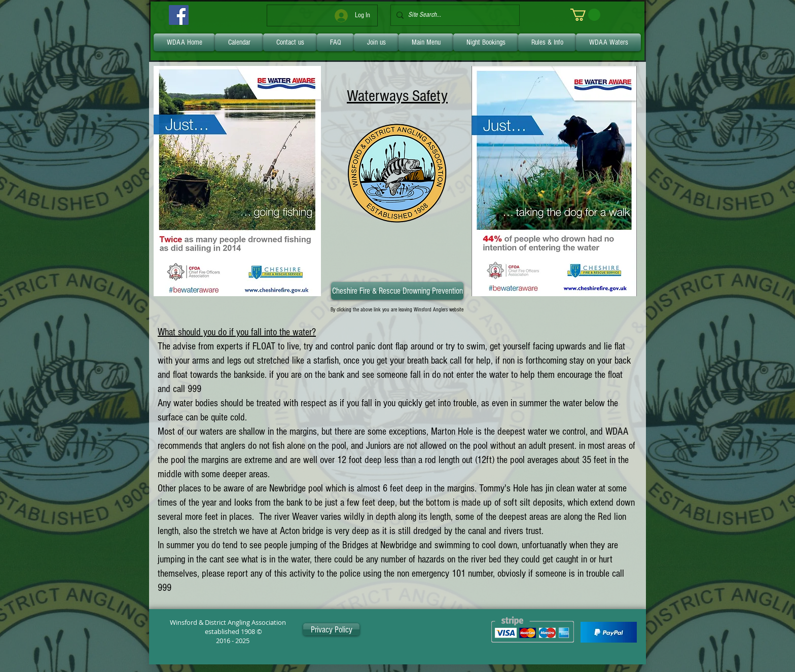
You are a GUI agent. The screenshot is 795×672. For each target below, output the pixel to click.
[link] (585, 15)
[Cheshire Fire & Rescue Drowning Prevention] (397, 291)
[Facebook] (179, 15)
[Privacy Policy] (331, 629)
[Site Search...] (453, 15)
